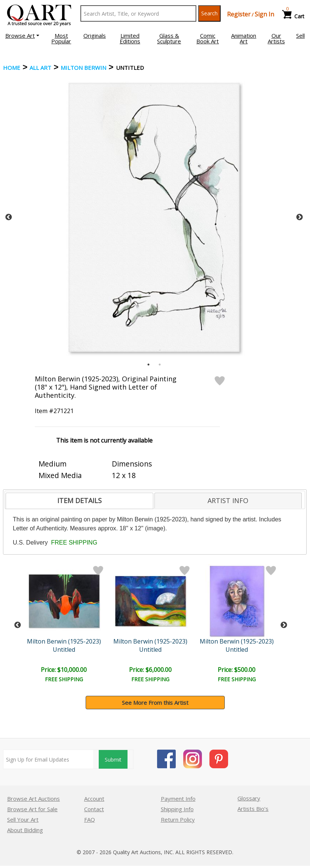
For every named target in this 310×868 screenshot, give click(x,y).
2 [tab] (160, 365)
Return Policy (178, 819)
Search (209, 13)
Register (239, 14)
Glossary (249, 798)
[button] (22, 35)
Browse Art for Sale (32, 809)
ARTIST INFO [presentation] (228, 500)
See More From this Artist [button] (155, 703)
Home (12, 68)
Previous (9, 217)
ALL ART (40, 68)
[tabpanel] (154, 217)
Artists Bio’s (253, 809)
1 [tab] (148, 365)
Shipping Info (177, 809)
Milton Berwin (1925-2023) (64, 641)
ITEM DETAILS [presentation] (79, 500)
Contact (94, 809)
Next (300, 217)
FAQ (90, 819)
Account (94, 799)
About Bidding (25, 830)
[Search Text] (138, 13)
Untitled (64, 650)
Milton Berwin (83, 68)
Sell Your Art (23, 819)
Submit (113, 759)
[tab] (79, 501)
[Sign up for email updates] (48, 759)
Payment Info (178, 799)
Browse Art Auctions (33, 799)
